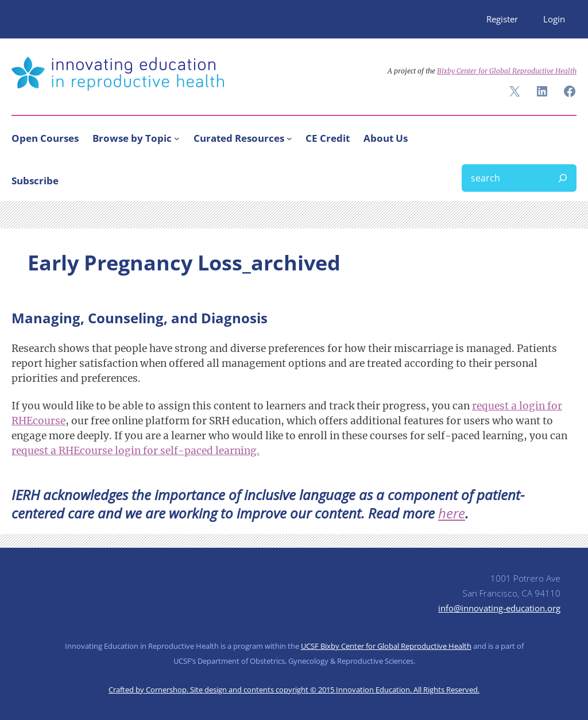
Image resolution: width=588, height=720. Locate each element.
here (452, 513)
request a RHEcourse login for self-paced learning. (136, 451)
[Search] (563, 178)
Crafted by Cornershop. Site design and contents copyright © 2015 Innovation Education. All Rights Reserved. (294, 690)
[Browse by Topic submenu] (177, 138)
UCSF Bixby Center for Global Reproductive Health (386, 646)
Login (554, 19)
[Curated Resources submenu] (289, 138)
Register (502, 19)
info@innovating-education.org (499, 608)
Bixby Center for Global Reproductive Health (507, 71)
